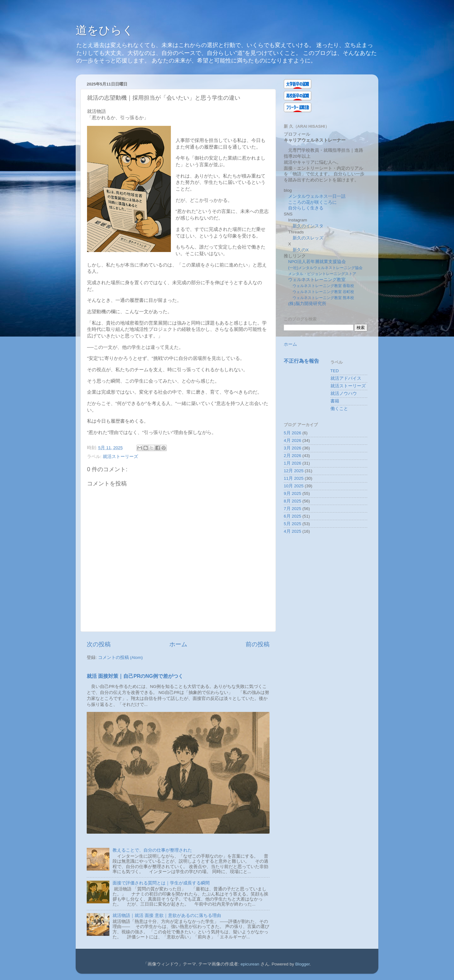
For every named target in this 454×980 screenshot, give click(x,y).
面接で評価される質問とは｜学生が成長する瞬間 (161, 883)
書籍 (335, 401)
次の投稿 (99, 644)
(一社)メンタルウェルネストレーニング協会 (325, 268)
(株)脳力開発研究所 (307, 304)
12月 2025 (294, 471)
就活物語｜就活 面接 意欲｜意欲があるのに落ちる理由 (167, 915)
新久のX (301, 250)
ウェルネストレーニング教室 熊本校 (323, 298)
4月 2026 (292, 440)
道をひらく (105, 30)
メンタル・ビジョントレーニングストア (322, 274)
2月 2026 (292, 456)
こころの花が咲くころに (312, 202)
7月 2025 (292, 509)
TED (335, 371)
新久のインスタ (308, 226)
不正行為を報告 (301, 361)
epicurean (250, 964)
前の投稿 (258, 644)
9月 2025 (292, 493)
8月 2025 (292, 501)
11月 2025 (294, 478)
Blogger (303, 964)
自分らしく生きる (306, 208)
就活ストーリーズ (120, 457)
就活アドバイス (346, 378)
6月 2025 (292, 516)
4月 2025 (292, 531)
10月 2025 (294, 486)
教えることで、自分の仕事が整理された (152, 850)
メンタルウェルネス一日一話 (317, 196)
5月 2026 (292, 433)
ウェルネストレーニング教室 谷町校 (323, 292)
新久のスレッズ (308, 238)
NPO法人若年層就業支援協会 (317, 262)
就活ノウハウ (344, 393)
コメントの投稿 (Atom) (120, 657)
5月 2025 (292, 524)
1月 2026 (292, 463)
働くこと (339, 409)
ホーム (178, 644)
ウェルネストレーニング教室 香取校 (323, 286)
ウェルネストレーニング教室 (317, 280)
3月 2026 (292, 448)
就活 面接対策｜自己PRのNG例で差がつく (135, 676)
